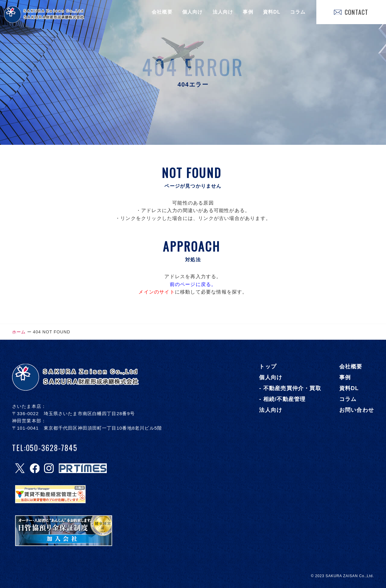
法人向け (223, 12)
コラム (298, 12)
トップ (268, 367)
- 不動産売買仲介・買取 (290, 388)
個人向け (193, 12)
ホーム (19, 332)
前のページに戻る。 (193, 284)
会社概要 (162, 12)
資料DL (272, 12)
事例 (248, 12)
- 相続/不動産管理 (282, 399)
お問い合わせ (357, 410)
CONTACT (351, 12)
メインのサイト (157, 292)
